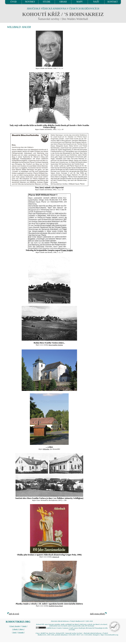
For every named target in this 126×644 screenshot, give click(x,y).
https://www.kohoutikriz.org (109, 635)
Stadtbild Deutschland (56, 606)
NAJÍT (96, 2)
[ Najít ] (15, 632)
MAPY (80, 2)
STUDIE (47, 2)
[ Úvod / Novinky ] (15, 626)
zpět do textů (14, 614)
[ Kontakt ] (21, 632)
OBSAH (63, 2)
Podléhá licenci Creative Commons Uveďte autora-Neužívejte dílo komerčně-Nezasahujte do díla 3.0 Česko (72, 629)
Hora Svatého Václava (56, 345)
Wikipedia (46, 449)
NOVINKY (30, 2)
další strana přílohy (98, 614)
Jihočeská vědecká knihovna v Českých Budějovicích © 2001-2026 (72, 621)
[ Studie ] (24, 626)
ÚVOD (13, 2)
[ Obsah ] (15, 629)
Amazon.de (56, 557)
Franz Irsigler (67, 250)
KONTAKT (113, 2)
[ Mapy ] (22, 629)
